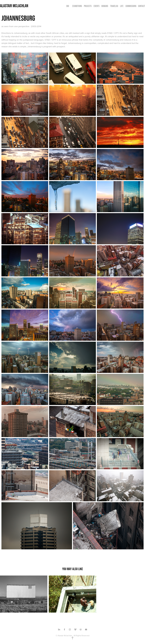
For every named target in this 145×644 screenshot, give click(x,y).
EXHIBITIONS (77, 6)
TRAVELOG (114, 6)
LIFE (122, 6)
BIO (68, 6)
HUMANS (105, 6)
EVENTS (97, 6)
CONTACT (142, 6)
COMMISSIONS (131, 6)
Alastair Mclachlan (14, 6)
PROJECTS (88, 6)
